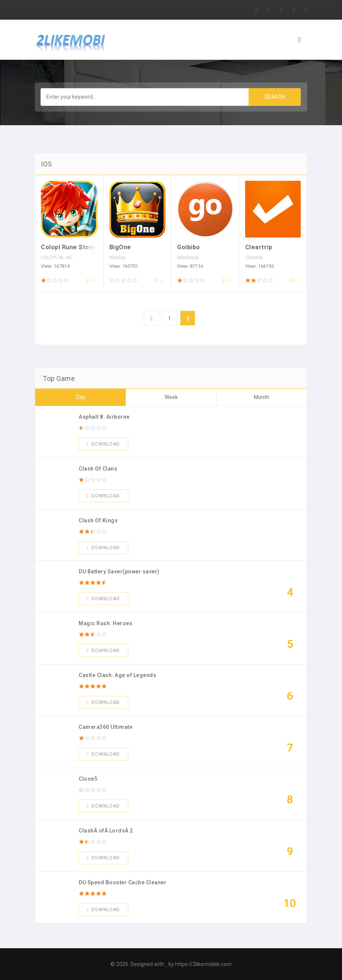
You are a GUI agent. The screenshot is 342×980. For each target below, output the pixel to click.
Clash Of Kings (98, 520)
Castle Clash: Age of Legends (117, 675)
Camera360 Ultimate (106, 727)
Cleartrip (259, 247)
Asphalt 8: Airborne (104, 417)
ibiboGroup (188, 258)
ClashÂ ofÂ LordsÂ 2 (106, 831)
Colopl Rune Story (68, 247)
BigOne (120, 247)
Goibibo (189, 247)
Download (103, 444)
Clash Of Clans (98, 469)
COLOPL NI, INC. (57, 258)
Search (275, 97)
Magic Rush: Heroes (106, 623)
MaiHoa (117, 258)
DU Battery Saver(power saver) (119, 572)
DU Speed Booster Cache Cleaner (123, 882)
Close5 (88, 779)
